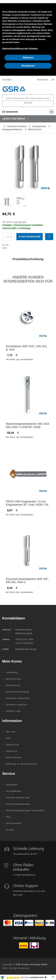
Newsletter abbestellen (18, 698)
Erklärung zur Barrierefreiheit (21, 764)
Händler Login (13, 711)
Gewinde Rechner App (18, 798)
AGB (8, 738)
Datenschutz (12, 745)
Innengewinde (39, 126)
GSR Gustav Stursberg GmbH (32, 964)
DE (53, 80)
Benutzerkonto (14, 679)
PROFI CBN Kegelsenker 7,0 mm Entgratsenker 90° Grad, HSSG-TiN (27, 503)
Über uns (11, 732)
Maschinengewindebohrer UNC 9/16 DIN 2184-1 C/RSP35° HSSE (27, 425)
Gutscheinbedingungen (18, 804)
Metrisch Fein (35, 129)
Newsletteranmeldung (17, 692)
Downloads (12, 785)
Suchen (28, 103)
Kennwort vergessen (17, 705)
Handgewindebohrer (12, 129)
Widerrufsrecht (14, 757)
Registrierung (13, 685)
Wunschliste (42, 80)
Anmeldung (12, 672)
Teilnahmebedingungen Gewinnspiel (25, 810)
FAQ (8, 817)
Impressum (12, 751)
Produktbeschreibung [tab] (28, 259)
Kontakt (10, 830)
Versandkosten (14, 791)
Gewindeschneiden (17, 126)
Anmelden (7, 80)
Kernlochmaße (14, 823)
